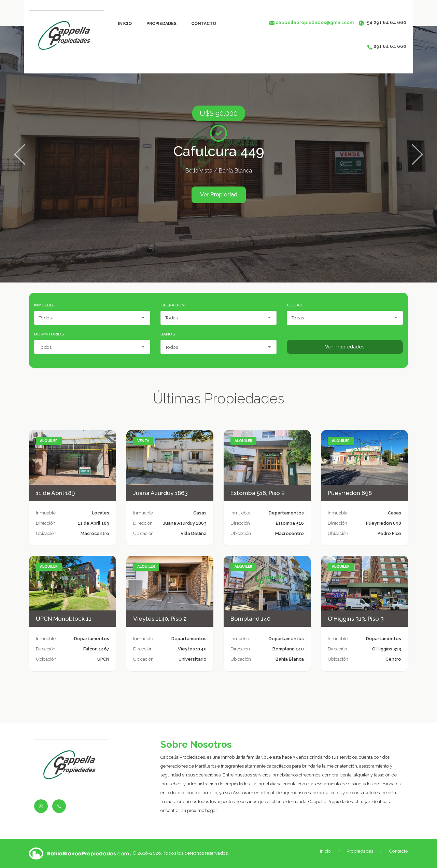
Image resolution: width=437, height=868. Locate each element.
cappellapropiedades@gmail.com (315, 22)
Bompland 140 (250, 619)
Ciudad (295, 305)
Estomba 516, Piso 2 (258, 493)
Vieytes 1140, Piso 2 (160, 619)
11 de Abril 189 (55, 493)
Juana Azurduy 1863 (160, 493)
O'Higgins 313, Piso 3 (356, 619)
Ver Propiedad (219, 195)
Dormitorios (49, 334)
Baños (168, 334)
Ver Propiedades (345, 347)
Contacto (204, 23)
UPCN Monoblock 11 (64, 619)
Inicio (125, 23)
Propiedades (161, 23)
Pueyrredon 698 (350, 493)
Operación (173, 305)
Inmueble (44, 305)
